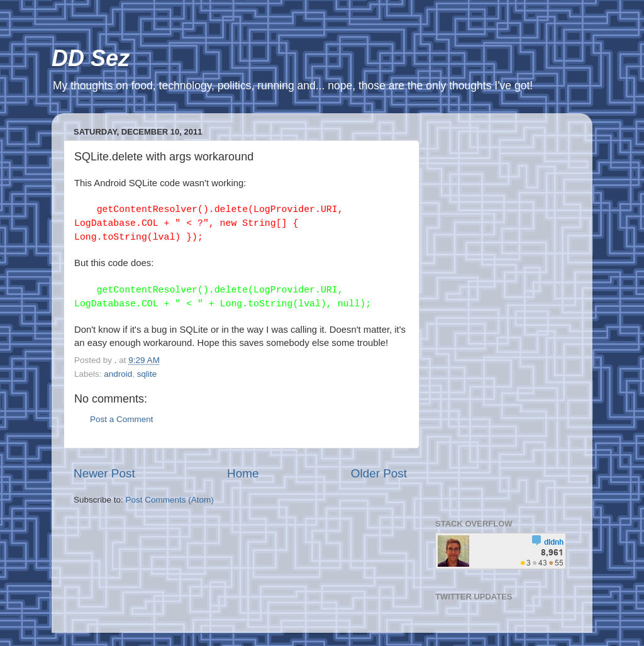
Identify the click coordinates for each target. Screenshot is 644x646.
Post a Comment (122, 419)
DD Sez (91, 58)
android (118, 374)
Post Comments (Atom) (170, 500)
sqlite (147, 374)
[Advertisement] (503, 311)
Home (243, 473)
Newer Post (104, 473)
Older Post (379, 473)
